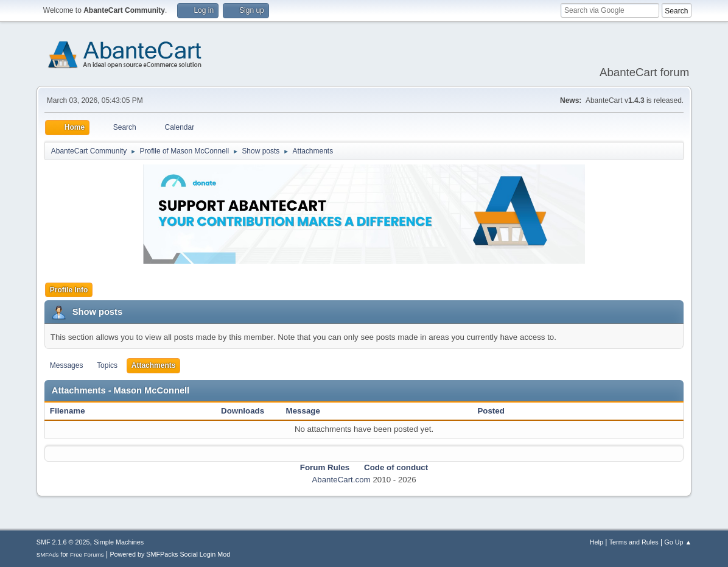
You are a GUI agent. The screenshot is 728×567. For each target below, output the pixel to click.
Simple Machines (119, 542)
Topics (107, 365)
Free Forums (87, 555)
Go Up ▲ (678, 542)
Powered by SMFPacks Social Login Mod (170, 554)
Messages (67, 365)
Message (303, 411)
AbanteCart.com (341, 480)
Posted (491, 411)
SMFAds (48, 555)
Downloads (243, 411)
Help (597, 542)
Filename (74, 411)
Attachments (154, 365)
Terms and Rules (634, 542)
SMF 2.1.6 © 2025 (63, 542)
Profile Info (69, 290)
